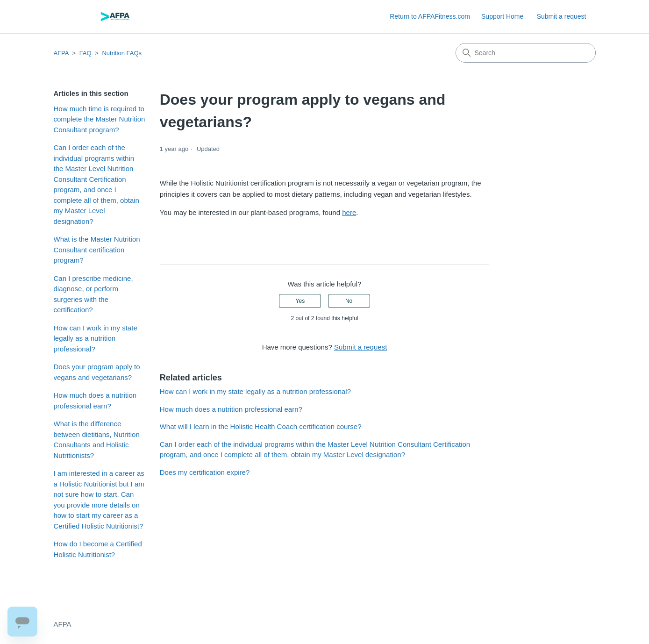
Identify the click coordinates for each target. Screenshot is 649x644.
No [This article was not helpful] (349, 301)
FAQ (86, 53)
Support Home (502, 16)
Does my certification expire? (205, 472)
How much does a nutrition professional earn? (95, 401)
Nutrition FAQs (122, 53)
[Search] (526, 53)
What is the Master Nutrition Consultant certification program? (97, 250)
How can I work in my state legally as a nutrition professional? (96, 338)
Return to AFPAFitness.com (430, 16)
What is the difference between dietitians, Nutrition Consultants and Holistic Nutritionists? (97, 440)
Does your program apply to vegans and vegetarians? (97, 372)
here (349, 212)
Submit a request (562, 16)
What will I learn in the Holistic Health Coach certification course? (261, 426)
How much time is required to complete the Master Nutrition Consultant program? (100, 119)
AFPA (61, 53)
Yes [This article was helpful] (300, 301)
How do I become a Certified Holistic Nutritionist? (98, 549)
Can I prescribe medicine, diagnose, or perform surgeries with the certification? (93, 294)
